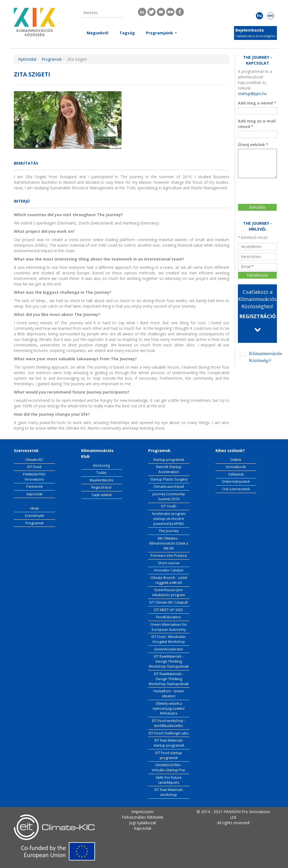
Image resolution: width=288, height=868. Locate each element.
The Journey (169, 531)
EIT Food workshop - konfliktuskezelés (169, 723)
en (271, 15)
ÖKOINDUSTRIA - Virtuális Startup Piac (169, 768)
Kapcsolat (34, 494)
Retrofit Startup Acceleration (169, 469)
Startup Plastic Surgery (169, 479)
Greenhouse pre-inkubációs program (169, 592)
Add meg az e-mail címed (257, 124)
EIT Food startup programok (169, 755)
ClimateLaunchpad (169, 487)
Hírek (34, 508)
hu (259, 15)
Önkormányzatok (236, 482)
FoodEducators (169, 617)
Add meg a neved (257, 103)
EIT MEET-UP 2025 (169, 610)
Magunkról (97, 33)
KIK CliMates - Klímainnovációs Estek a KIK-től (169, 543)
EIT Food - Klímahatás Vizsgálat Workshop (169, 639)
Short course (169, 563)
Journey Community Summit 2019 (169, 496)
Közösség (101, 465)
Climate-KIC (34, 460)
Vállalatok (236, 474)
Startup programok (169, 460)
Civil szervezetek (236, 489)
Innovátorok (236, 467)
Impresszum (143, 812)
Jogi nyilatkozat (143, 823)
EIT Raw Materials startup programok (169, 743)
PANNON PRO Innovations (34, 477)
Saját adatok (102, 495)
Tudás (101, 473)
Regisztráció (101, 487)
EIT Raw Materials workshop (169, 792)
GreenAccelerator (169, 649)
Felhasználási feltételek (143, 817)
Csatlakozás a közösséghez (255, 36)
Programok (52, 59)
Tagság (127, 33)
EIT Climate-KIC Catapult (169, 602)
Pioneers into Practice (169, 556)
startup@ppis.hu (252, 94)
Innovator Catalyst (169, 570)
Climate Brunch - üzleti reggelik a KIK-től (169, 580)
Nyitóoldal (27, 59)
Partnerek (34, 487)
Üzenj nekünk (253, 145)
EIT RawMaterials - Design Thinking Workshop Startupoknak (169, 661)
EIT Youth (169, 506)
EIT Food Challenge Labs (169, 733)
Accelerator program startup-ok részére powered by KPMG (169, 519)
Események (34, 516)
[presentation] (261, 188)
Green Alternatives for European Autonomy (169, 627)
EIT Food (34, 467)
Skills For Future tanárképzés (169, 780)
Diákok (236, 460)
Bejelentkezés (250, 30)
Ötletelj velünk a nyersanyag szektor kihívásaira (169, 709)
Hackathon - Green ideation (169, 694)
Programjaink (161, 33)
